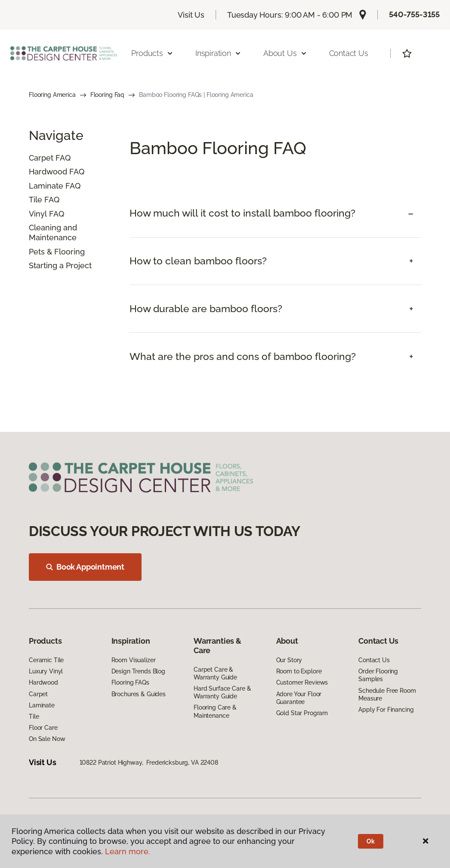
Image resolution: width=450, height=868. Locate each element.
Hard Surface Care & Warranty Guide (222, 692)
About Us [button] (285, 53)
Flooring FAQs (130, 682)
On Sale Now (47, 739)
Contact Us (349, 53)
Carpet (41, 158)
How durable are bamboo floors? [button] (206, 309)
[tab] (275, 213)
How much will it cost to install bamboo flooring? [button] (242, 213)
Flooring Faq (107, 95)
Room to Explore (299, 671)
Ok (371, 841)
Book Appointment (85, 567)
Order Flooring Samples (378, 675)
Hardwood (48, 172)
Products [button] (152, 53)
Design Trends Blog (138, 671)
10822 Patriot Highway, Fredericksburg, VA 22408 (149, 763)
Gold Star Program (302, 713)
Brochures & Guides (139, 694)
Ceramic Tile (46, 660)
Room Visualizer (134, 660)
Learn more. (128, 851)
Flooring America (52, 95)
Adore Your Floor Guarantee (299, 698)
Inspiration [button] (218, 53)
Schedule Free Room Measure (387, 694)
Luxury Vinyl (46, 671)
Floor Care (43, 728)
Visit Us (191, 15)
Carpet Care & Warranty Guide (215, 673)
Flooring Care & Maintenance (215, 711)
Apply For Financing (386, 710)
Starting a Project (60, 265)
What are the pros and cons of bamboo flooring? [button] (243, 356)
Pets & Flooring (57, 252)
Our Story (289, 660)
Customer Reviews (302, 682)
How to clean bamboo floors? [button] (198, 261)
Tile (35, 200)
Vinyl (38, 214)
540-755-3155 (414, 14)
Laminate (46, 186)
